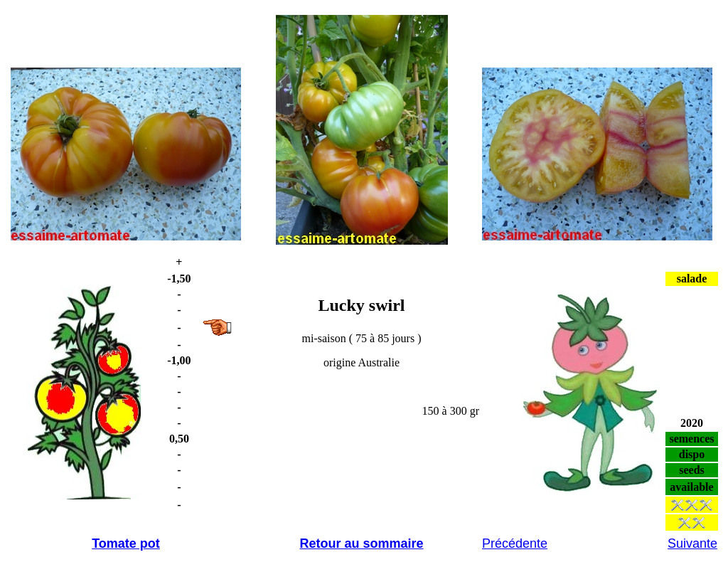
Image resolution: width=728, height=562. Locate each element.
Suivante (692, 544)
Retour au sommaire (361, 544)
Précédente (515, 544)
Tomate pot (126, 544)
